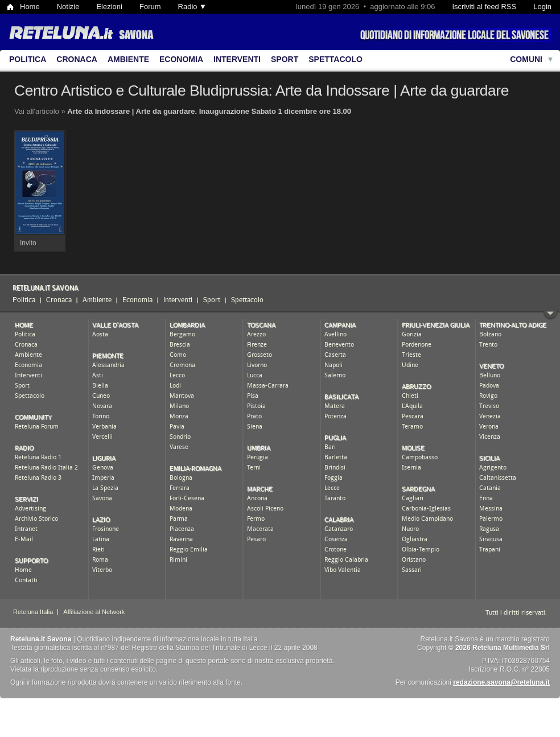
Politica (28, 59)
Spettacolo (335, 59)
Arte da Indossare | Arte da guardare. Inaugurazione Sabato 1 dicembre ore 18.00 (209, 111)
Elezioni (109, 7)
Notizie (68, 7)
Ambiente (128, 59)
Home (30, 7)
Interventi (237, 59)
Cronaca (77, 59)
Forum (150, 7)
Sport (285, 59)
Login (542, 7)
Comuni (526, 59)
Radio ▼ (192, 7)
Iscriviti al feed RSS (484, 7)
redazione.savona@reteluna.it (501, 682)
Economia (181, 59)
